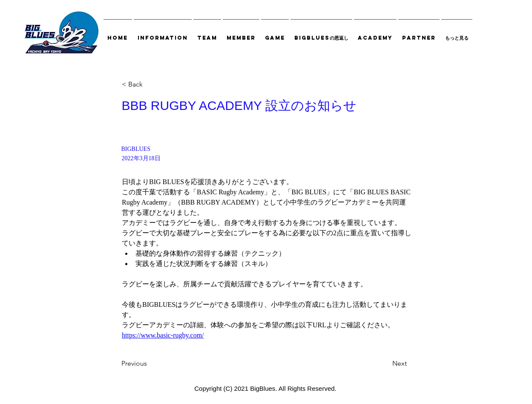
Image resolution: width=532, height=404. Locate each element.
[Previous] (150, 364)
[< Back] (150, 85)
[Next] (385, 364)
